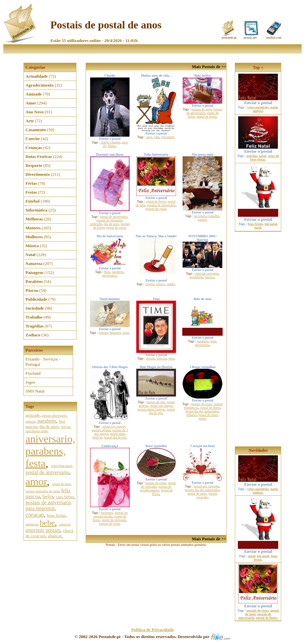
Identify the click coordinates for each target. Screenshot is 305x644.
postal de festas (207, 116)
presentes (107, 513)
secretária (200, 216)
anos (149, 137)
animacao (32, 524)
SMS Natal (35, 391)
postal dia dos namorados (202, 411)
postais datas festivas (152, 409)
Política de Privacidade (152, 630)
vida (157, 137)
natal (126, 333)
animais (31, 421)
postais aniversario (54, 416)
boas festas (56, 515)
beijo (48, 496)
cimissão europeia (206, 273)
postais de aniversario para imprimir (48, 505)
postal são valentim (207, 486)
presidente (196, 277)
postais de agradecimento (110, 514)
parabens (47, 421)
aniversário (109, 275)
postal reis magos (114, 426)
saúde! (171, 284)
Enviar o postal (258, 101)
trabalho (214, 216)
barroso (210, 277)
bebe (47, 523)
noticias (162, 358)
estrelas (252, 156)
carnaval (65, 524)
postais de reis (156, 402)
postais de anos (202, 109)
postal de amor (208, 415)
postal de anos (61, 484)
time (171, 358)
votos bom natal (61, 466)
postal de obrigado (114, 520)
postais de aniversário (205, 111)
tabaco (160, 284)
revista (150, 358)
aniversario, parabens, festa (50, 451)
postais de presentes (109, 220)
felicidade (168, 137)
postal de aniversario (47, 472)
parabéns (118, 272)
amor (36, 481)
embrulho (96, 224)
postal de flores (156, 201)
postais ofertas (101, 430)
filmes (112, 146)
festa (107, 272)
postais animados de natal (42, 491)
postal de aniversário (114, 217)
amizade (33, 415)
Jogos (30, 382)
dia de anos (49, 426)
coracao (35, 515)
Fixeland (33, 373)
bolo (213, 341)
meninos (115, 333)
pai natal (271, 224)
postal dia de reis (115, 437)
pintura (103, 333)
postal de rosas (116, 227)
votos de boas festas (264, 158)
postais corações (207, 495)
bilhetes (192, 415)
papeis (202, 220)
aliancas (55, 536)
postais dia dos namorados (202, 490)
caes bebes (65, 497)
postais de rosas (156, 209)
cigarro (150, 284)
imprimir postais (43, 530)
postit (202, 418)
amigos (258, 111)
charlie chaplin (110, 142)
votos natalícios (258, 107)
